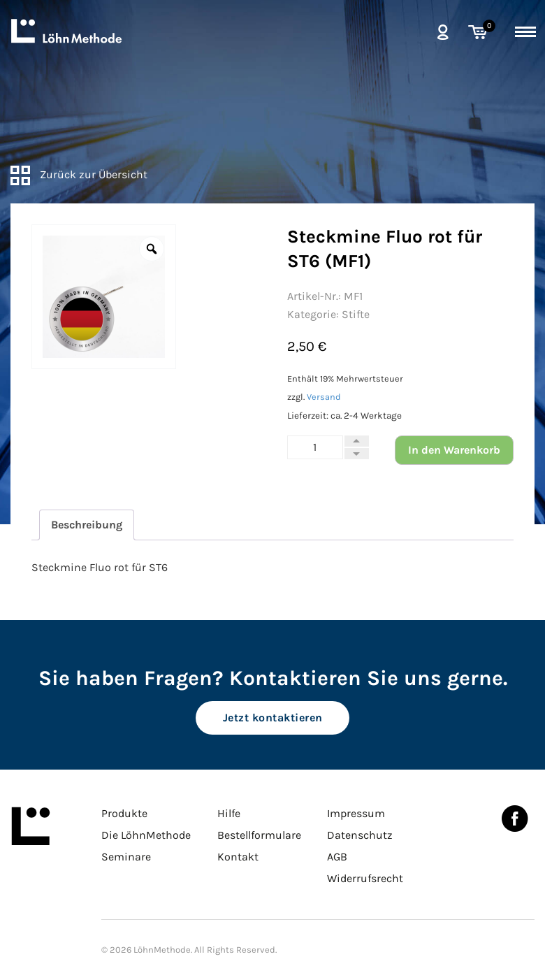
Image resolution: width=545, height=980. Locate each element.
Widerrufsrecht (365, 878)
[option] (104, 297)
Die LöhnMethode (146, 835)
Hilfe (229, 813)
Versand (324, 397)
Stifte (356, 314)
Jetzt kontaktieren (273, 718)
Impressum (356, 813)
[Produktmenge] (315, 447)
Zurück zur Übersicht (79, 174)
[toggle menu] (525, 29)
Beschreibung (87, 525)
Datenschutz (360, 835)
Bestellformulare (259, 835)
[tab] (87, 525)
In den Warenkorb (454, 450)
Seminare (126, 857)
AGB (337, 857)
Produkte (124, 813)
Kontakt (238, 857)
